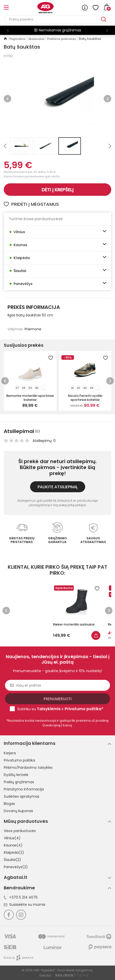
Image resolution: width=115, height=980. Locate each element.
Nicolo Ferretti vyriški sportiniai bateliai (85, 398)
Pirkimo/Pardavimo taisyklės (28, 768)
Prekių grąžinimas (19, 782)
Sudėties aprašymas (22, 796)
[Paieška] (52, 19)
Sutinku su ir (60, 709)
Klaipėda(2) (14, 852)
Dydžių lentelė (16, 775)
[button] (107, 30)
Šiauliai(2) (12, 860)
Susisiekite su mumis (25, 905)
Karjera (10, 753)
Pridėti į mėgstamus (31, 204)
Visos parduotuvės (20, 831)
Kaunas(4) (13, 845)
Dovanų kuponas (18, 811)
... (43, 388)
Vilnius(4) (12, 838)
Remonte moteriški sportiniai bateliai (30, 398)
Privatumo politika (19, 760)
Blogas (9, 804)
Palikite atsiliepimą (57, 487)
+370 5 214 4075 (21, 897)
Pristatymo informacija (24, 789)
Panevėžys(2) (16, 867)
